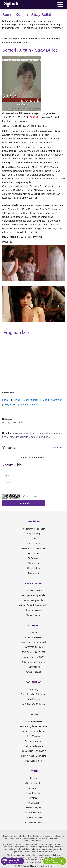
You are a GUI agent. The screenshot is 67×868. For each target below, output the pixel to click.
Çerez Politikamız (34, 818)
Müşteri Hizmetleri (33, 783)
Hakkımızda (33, 788)
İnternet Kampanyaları (33, 600)
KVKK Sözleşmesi (34, 813)
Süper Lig (33, 689)
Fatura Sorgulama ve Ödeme (34, 726)
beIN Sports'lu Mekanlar (34, 704)
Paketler (33, 633)
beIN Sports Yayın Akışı (34, 548)
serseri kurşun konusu (43, 433)
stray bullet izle (22, 437)
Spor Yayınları (31, 400)
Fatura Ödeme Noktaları (33, 731)
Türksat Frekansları (34, 746)
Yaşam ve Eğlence (30, 404)
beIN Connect (33, 553)
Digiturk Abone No (34, 741)
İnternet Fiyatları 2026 (33, 657)
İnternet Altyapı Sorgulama (34, 756)
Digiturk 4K (33, 573)
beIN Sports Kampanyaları (33, 595)
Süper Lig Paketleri (33, 637)
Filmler (6, 400)
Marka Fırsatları (33, 615)
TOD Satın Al (33, 667)
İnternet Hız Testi (34, 761)
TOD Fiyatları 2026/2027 (33, 652)
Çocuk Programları (53, 400)
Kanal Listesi (33, 568)
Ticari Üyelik (33, 803)
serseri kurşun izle (40, 437)
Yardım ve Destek (33, 721)
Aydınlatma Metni (33, 822)
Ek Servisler (34, 558)
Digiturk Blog (33, 534)
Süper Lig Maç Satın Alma (33, 694)
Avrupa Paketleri (33, 672)
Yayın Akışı (34, 563)
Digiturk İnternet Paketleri (33, 642)
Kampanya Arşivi (33, 610)
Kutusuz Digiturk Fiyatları (33, 662)
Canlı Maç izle (33, 699)
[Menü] (60, 4)
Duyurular (34, 798)
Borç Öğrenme (33, 736)
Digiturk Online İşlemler (34, 529)
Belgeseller (10, 404)
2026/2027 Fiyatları (33, 647)
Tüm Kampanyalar (33, 590)
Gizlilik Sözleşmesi (33, 808)
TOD (33, 539)
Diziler (17, 400)
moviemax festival (22, 433)
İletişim (33, 778)
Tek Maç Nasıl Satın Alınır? (33, 751)
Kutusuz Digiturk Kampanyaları (33, 605)
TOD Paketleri (33, 544)
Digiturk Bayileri (33, 793)
